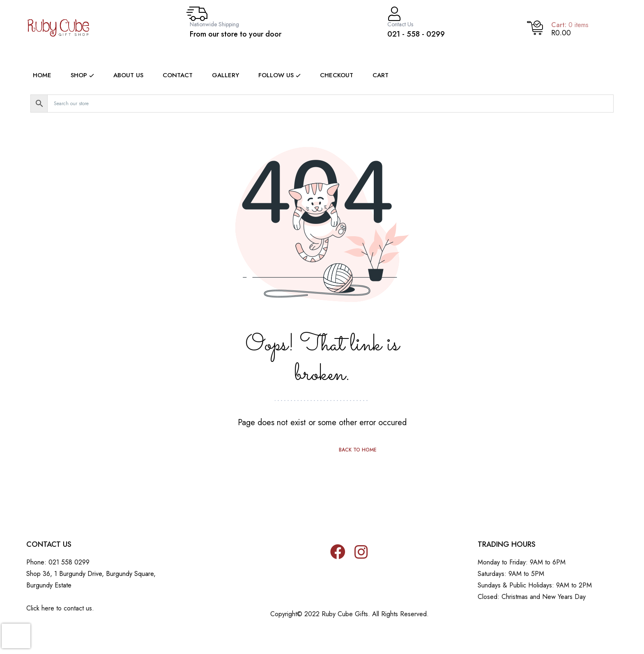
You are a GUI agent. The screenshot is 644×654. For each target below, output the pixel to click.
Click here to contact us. (60, 608)
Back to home (358, 450)
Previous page (286, 450)
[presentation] (16, 636)
